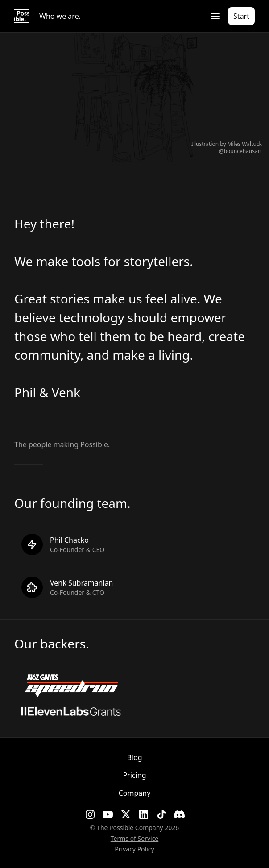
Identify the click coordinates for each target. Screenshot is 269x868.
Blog (134, 757)
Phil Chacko (69, 540)
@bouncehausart (240, 151)
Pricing (135, 775)
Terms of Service (135, 838)
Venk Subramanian (82, 583)
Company (135, 793)
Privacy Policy (134, 849)
